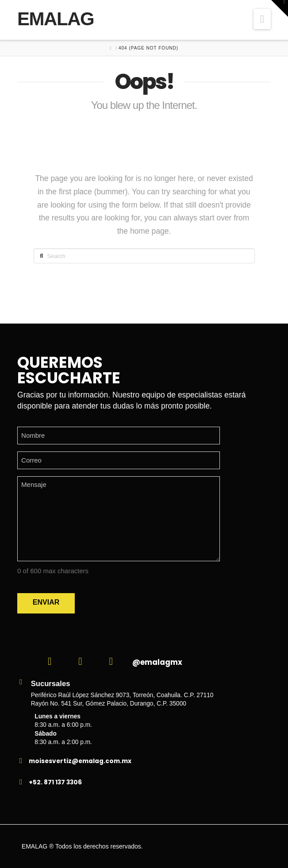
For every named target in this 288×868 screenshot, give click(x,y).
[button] (262, 19)
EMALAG (56, 19)
